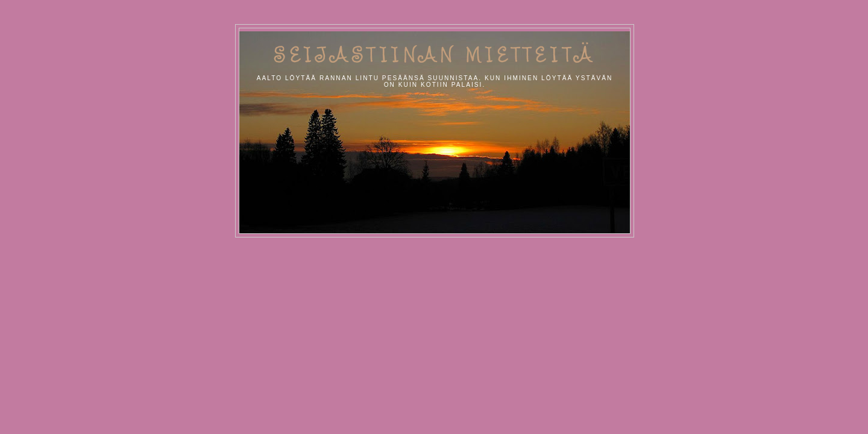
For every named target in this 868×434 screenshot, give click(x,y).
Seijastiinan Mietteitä (435, 55)
